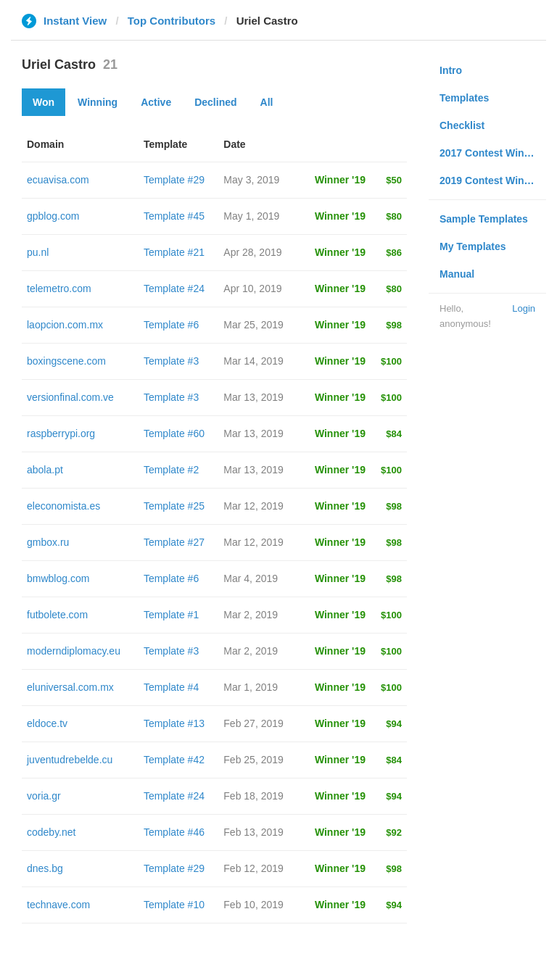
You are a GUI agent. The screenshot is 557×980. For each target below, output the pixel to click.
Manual (457, 274)
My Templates (473, 246)
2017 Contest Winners (492, 153)
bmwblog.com (58, 578)
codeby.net (51, 832)
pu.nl (38, 252)
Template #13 (174, 723)
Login (524, 308)
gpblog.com (53, 216)
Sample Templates (484, 219)
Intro (451, 70)
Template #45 (174, 216)
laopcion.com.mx (65, 325)
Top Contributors (172, 21)
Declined (215, 102)
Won (44, 102)
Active (156, 102)
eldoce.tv (47, 723)
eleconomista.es (63, 506)
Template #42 (174, 760)
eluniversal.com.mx (70, 687)
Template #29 (174, 180)
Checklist (462, 125)
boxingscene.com (66, 361)
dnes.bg (45, 868)
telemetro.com (59, 288)
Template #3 (171, 361)
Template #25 (174, 506)
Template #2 (171, 470)
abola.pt (45, 470)
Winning (98, 102)
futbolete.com (57, 615)
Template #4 (171, 687)
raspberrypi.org (61, 433)
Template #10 (174, 905)
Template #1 (171, 615)
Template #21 (174, 252)
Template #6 (171, 325)
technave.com (58, 905)
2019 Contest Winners (492, 180)
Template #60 (174, 433)
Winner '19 (340, 180)
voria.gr (44, 796)
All (267, 102)
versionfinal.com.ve (70, 397)
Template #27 (174, 542)
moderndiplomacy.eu (74, 651)
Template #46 (174, 832)
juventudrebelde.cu (70, 760)
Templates (464, 98)
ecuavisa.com (58, 180)
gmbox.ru (48, 542)
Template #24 (174, 288)
